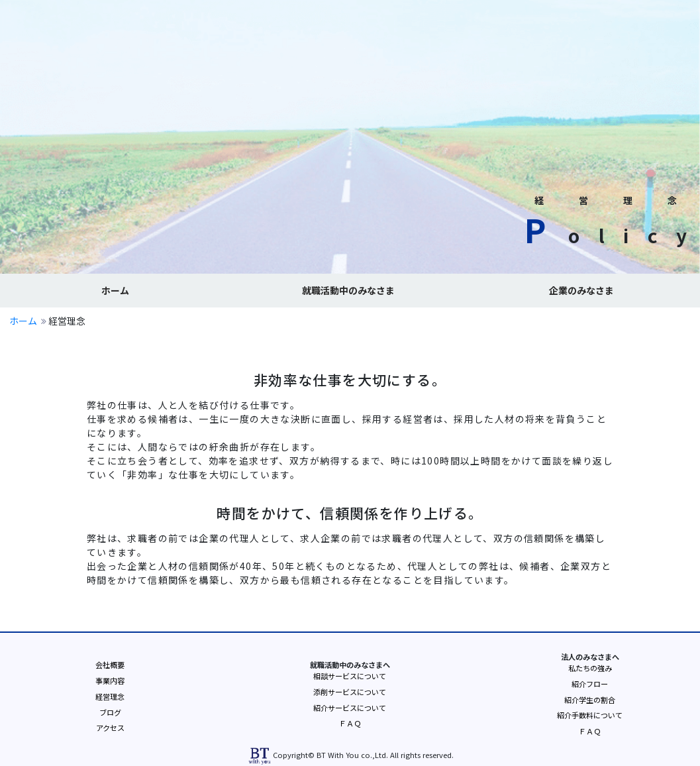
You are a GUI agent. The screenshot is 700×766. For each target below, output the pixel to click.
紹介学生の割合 (590, 700)
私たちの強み (590, 668)
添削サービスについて (350, 692)
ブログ (110, 712)
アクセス (110, 728)
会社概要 (110, 665)
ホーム (115, 290)
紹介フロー (590, 684)
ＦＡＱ (350, 723)
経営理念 (110, 696)
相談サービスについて (350, 676)
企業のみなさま (581, 290)
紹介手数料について (590, 715)
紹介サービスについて (350, 708)
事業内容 (110, 681)
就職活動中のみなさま (348, 290)
